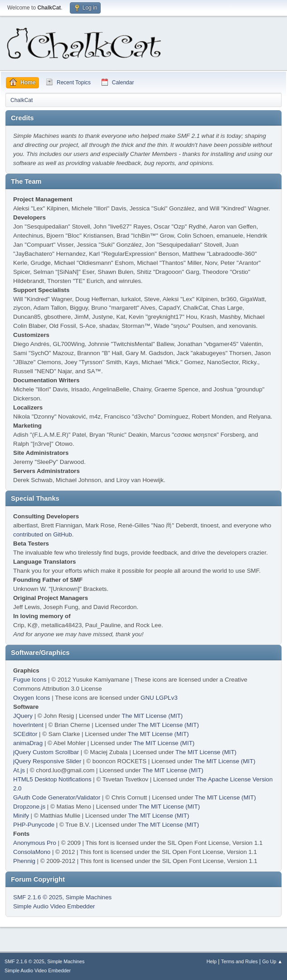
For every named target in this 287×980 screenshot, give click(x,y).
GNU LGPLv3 (159, 698)
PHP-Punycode (34, 825)
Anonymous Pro (35, 843)
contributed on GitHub (43, 534)
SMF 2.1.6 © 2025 (38, 897)
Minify (21, 816)
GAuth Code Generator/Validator (57, 797)
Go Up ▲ (272, 961)
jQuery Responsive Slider (47, 761)
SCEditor (25, 734)
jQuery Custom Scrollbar (46, 752)
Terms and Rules (240, 961)
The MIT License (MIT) (153, 716)
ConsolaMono (32, 852)
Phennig (24, 861)
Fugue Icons (30, 680)
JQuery (23, 716)
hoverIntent (28, 725)
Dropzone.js (29, 807)
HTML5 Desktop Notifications (52, 779)
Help (212, 961)
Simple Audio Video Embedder (54, 906)
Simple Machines (89, 897)
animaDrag (28, 743)
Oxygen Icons (32, 698)
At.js (19, 770)
